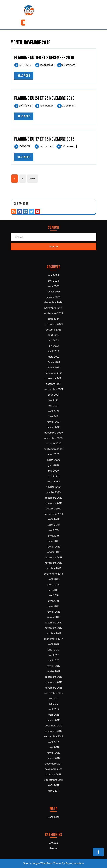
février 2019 (54, 547)
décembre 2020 (54, 433)
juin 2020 (54, 465)
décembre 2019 (53, 498)
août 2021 (53, 395)
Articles (53, 843)
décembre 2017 (53, 623)
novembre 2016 (54, 682)
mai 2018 (54, 595)
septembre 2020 (54, 449)
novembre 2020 (53, 438)
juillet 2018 (53, 585)
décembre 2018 (53, 558)
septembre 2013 (54, 693)
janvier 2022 (54, 368)
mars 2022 (54, 357)
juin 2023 (54, 341)
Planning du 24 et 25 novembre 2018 (44, 98)
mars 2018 (53, 606)
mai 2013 (53, 704)
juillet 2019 (53, 525)
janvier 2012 (54, 758)
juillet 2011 (54, 791)
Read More (26, 76)
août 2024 (53, 319)
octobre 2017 (54, 633)
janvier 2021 (54, 427)
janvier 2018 (53, 617)
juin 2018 (53, 590)
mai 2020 (53, 471)
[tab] (24, 23)
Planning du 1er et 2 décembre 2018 (44, 58)
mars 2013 (54, 715)
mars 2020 (54, 482)
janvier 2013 (54, 720)
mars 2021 (54, 416)
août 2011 (53, 785)
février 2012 (53, 753)
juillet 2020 (54, 460)
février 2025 (54, 292)
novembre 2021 (53, 378)
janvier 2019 (53, 552)
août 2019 (54, 519)
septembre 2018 (53, 574)
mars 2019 (53, 541)
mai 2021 (53, 406)
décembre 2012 (54, 726)
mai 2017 (54, 655)
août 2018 (54, 579)
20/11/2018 (25, 106)
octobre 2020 (53, 444)
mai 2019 (54, 530)
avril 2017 (53, 661)
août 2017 (54, 644)
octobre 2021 (53, 384)
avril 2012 (54, 742)
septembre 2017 (53, 639)
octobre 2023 (53, 330)
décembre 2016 (53, 677)
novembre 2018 (54, 563)
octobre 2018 (54, 568)
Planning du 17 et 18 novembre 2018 (44, 139)
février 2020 (53, 487)
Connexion (53, 817)
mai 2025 (54, 275)
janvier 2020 (54, 492)
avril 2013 (54, 709)
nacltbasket (46, 65)
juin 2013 (54, 699)
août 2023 (53, 335)
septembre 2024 (54, 313)
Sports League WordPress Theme (42, 863)
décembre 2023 (54, 324)
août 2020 (53, 454)
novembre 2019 (54, 503)
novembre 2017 (54, 628)
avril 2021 (54, 411)
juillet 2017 (53, 650)
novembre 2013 (53, 688)
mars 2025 (53, 286)
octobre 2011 (53, 775)
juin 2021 (54, 400)
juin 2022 (54, 346)
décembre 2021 (54, 373)
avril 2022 (54, 351)
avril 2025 (53, 281)
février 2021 (53, 422)
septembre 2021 (54, 389)
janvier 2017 (53, 671)
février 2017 (54, 666)
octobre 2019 (54, 509)
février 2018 (54, 612)
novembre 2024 (53, 308)
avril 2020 (54, 476)
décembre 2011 (54, 764)
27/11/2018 (25, 65)
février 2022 (53, 362)
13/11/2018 (25, 146)
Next (33, 178)
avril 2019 (53, 536)
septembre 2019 (53, 514)
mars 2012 (54, 747)
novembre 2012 (53, 731)
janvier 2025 (53, 297)
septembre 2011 (54, 780)
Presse (54, 848)
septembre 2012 (54, 736)
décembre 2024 (54, 302)
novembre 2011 (53, 769)
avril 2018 (53, 601)
